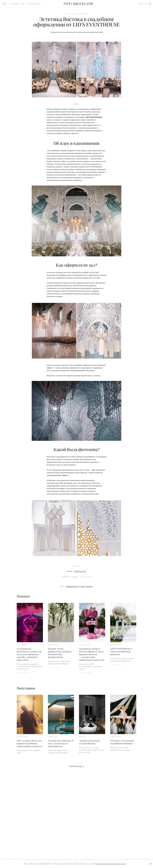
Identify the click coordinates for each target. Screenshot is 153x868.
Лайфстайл (53, 737)
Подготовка (22, 645)
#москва (89, 587)
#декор (82, 587)
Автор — (76, 571)
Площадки (35, 4)
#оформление (72, 587)
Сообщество (17, 4)
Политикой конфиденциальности (111, 864)
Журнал (143, 4)
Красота (83, 737)
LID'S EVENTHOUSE (94, 117)
